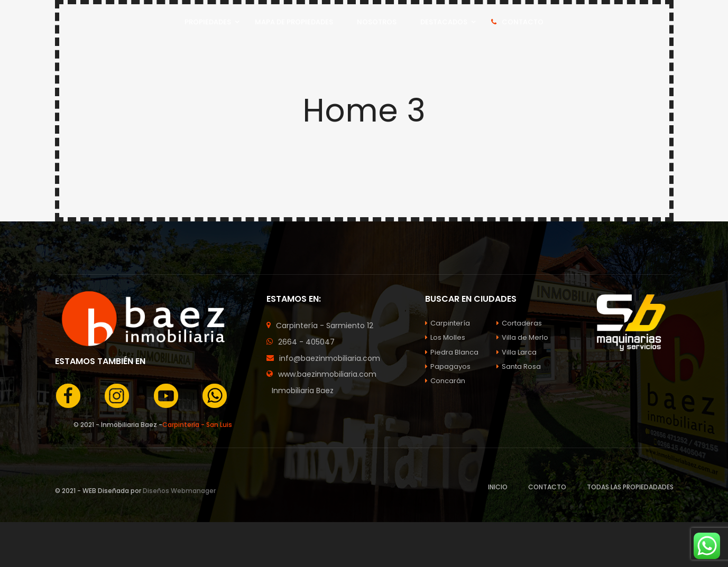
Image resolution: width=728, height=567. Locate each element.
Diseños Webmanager (179, 491)
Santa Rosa (519, 366)
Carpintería (448, 323)
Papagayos (448, 366)
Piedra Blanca (452, 352)
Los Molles (445, 337)
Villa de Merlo (522, 337)
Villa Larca (517, 352)
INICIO (498, 487)
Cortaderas (519, 323)
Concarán (445, 381)
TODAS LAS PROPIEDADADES (630, 487)
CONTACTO (547, 487)
